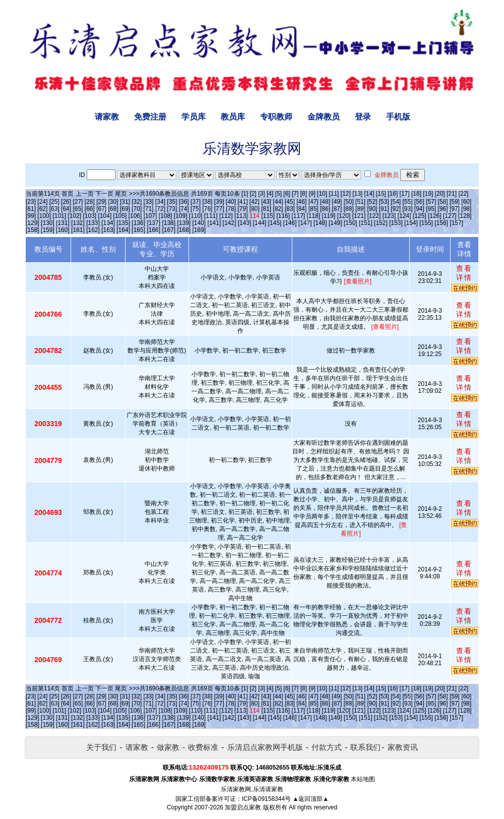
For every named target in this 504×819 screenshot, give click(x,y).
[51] (360, 202)
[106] (135, 216)
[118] (314, 216)
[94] (419, 209)
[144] (260, 223)
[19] (428, 194)
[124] (404, 216)
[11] (334, 194)
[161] (78, 230)
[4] (270, 194)
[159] (48, 230)
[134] (108, 223)
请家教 (107, 117)
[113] (241, 216)
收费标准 (203, 747)
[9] (312, 194)
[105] (120, 216)
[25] (54, 202)
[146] (290, 223)
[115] (268, 216)
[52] (372, 202)
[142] (230, 223)
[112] (226, 216)
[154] (411, 223)
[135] (123, 223)
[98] (466, 209)
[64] (66, 209)
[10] (322, 194)
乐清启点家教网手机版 (265, 747)
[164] (123, 230)
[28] (90, 202)
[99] (31, 216)
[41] (242, 202)
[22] (463, 194)
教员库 (233, 117)
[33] (149, 202)
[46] (301, 202)
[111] (211, 216)
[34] (160, 202)
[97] (455, 209)
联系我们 (365, 747)
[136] (138, 223)
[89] (360, 209)
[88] (349, 209)
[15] (381, 194)
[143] (245, 223)
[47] (313, 202)
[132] (78, 223)
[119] (329, 216)
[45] (290, 202)
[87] (337, 209)
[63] (54, 209)
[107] (150, 216)
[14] (369, 194)
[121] (359, 216)
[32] (137, 202)
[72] (160, 209)
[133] (93, 223)
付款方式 (327, 747)
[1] (245, 194)
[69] (125, 209)
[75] (196, 209)
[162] (93, 230)
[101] (59, 216)
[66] (90, 209)
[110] (196, 216)
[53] (384, 202)
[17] (405, 194)
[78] (231, 209)
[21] (452, 194)
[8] (304, 194)
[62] (42, 209)
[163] (108, 230)
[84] (301, 209)
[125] (420, 216)
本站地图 (363, 779)
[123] (389, 216)
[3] (261, 194)
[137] (153, 223)
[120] (344, 216)
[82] (278, 209)
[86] (325, 209)
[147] (305, 223)
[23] (31, 202)
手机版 (398, 117)
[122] (374, 216)
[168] (184, 230)
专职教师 (276, 117)
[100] (44, 216)
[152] (381, 223)
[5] (278, 194)
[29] (101, 202)
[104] (105, 216)
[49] (337, 202)
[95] (431, 209)
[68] (113, 209)
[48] (325, 202)
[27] (78, 202)
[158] (33, 230)
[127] (450, 216)
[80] (255, 209)
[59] (455, 202)
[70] (137, 209)
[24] (42, 202)
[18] (416, 194)
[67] (101, 209)
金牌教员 (324, 117)
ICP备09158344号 (266, 799)
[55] (408, 202)
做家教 (168, 747)
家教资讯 (403, 747)
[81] (266, 209)
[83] (290, 209)
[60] (466, 202)
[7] (295, 194)
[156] (441, 223)
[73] (172, 209)
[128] (465, 216)
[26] (66, 202)
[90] (372, 209)
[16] (393, 194)
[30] (113, 202)
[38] (207, 202)
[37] (196, 202)
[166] (153, 230)
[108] (166, 216)
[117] (298, 216)
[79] (242, 209)
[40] (231, 202)
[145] (275, 223)
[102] (74, 216)
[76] (207, 209)
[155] (426, 223)
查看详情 (464, 273)
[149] (335, 223)
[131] (63, 223)
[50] (349, 202)
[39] (219, 202)
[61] (31, 209)
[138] (169, 223)
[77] (219, 209)
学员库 (194, 117)
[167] (169, 230)
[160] (63, 230)
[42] (255, 202)
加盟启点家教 (243, 807)
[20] (440, 194)
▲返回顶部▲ (310, 799)
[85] (313, 209)
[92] (396, 209)
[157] (456, 223)
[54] (396, 202)
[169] (199, 230)
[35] (172, 202)
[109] (181, 216)
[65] (78, 209)
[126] (435, 216)
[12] (346, 194)
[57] (431, 202)
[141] (214, 223)
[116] (283, 216)
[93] (408, 209)
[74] (184, 209)
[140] (199, 223)
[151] (366, 223)
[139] (184, 223)
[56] (419, 202)
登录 (363, 117)
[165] (138, 230)
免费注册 (150, 117)
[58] (443, 202)
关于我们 (101, 747)
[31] (125, 202)
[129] (33, 223)
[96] (443, 209)
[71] (149, 209)
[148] (320, 223)
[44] (278, 202)
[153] (396, 223)
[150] (351, 223)
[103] (90, 216)
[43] (266, 202)
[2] (253, 194)
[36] (184, 202)
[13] (357, 194)
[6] (287, 194)
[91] (384, 209)
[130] (48, 223)
